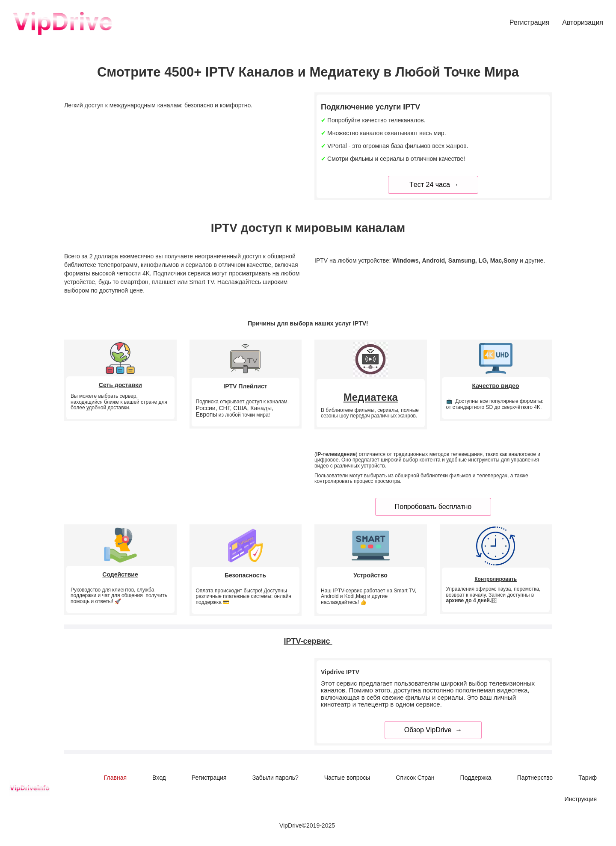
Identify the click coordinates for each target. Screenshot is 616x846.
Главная (115, 778)
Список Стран (415, 778)
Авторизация (583, 22)
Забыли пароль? (275, 778)
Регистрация (530, 22)
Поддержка (476, 778)
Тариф (588, 778)
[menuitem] (530, 23)
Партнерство (535, 778)
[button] (581, 799)
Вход (159, 778)
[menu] (369, 23)
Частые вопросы (347, 778)
